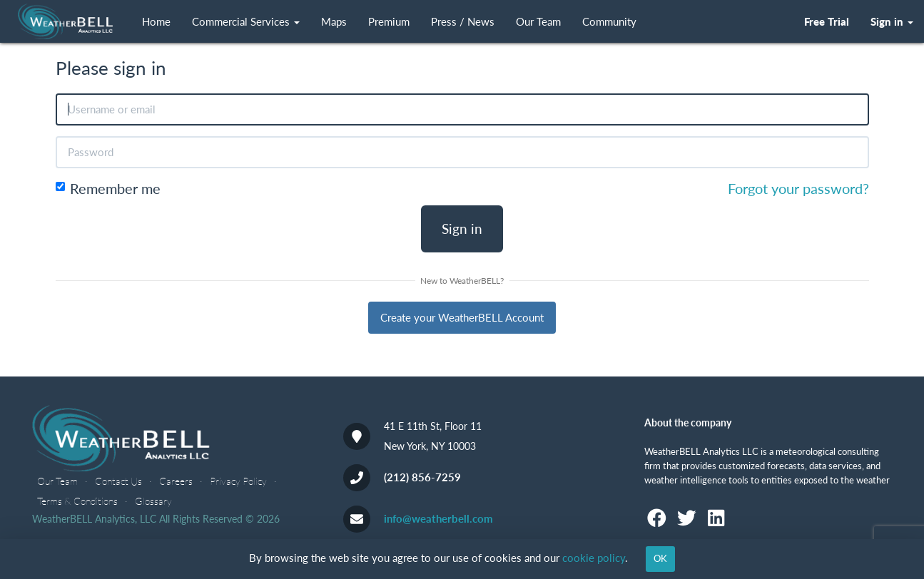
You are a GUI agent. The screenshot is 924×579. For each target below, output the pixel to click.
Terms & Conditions (77, 501)
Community (609, 22)
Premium (389, 22)
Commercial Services (246, 22)
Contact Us (118, 481)
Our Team (538, 22)
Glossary (153, 501)
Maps (334, 22)
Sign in (462, 229)
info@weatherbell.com (438, 518)
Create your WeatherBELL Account (462, 317)
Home (156, 22)
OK (660, 558)
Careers (176, 481)
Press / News (463, 22)
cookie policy (594, 558)
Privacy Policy (238, 481)
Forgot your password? (798, 189)
